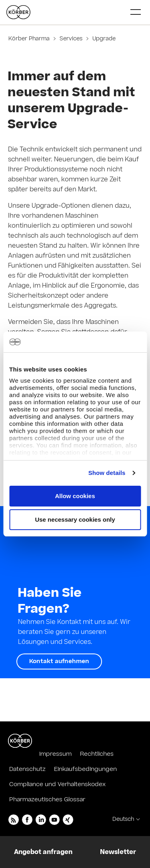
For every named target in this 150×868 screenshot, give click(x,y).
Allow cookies (75, 496)
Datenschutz (27, 769)
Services (71, 39)
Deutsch (123, 819)
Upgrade (103, 39)
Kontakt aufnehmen (59, 661)
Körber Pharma (30, 39)
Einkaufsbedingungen (85, 769)
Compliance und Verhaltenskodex (57, 784)
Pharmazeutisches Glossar (47, 799)
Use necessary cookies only (75, 519)
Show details (107, 473)
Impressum (55, 754)
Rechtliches (97, 754)
